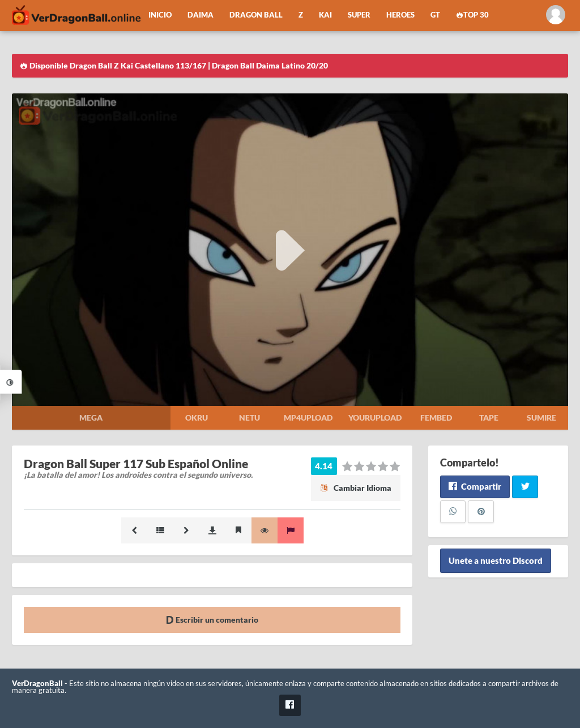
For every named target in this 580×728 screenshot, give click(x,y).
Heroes (400, 15)
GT (435, 15)
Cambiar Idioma (356, 488)
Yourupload (375, 417)
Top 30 (472, 15)
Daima (201, 15)
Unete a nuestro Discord (496, 561)
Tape (489, 417)
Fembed (436, 417)
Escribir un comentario (212, 620)
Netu (250, 417)
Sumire (541, 417)
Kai (325, 15)
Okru (197, 417)
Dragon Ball (256, 15)
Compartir (475, 486)
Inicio (160, 15)
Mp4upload (308, 417)
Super (359, 15)
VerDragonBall (37, 684)
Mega (91, 417)
